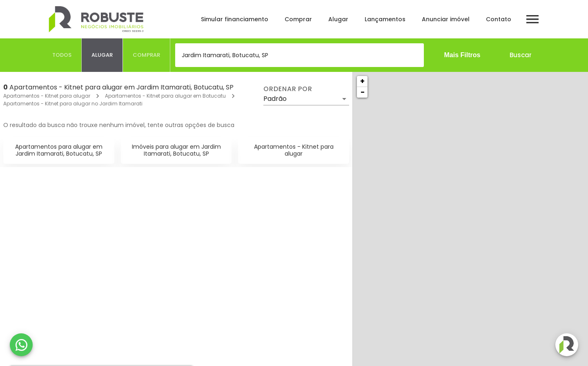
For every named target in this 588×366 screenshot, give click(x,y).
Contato (499, 19)
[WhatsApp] (21, 345)
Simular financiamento (235, 19)
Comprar (298, 19)
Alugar (338, 19)
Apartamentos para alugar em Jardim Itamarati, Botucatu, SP (59, 150)
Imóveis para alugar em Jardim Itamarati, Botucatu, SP (176, 150)
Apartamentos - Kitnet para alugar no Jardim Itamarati (73, 104)
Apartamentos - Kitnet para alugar (47, 96)
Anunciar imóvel (446, 19)
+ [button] (362, 81)
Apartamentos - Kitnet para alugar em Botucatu (165, 96)
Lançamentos (385, 19)
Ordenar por (288, 89)
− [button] (363, 92)
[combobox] (300, 55)
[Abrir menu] (532, 19)
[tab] (62, 55)
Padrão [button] (275, 99)
